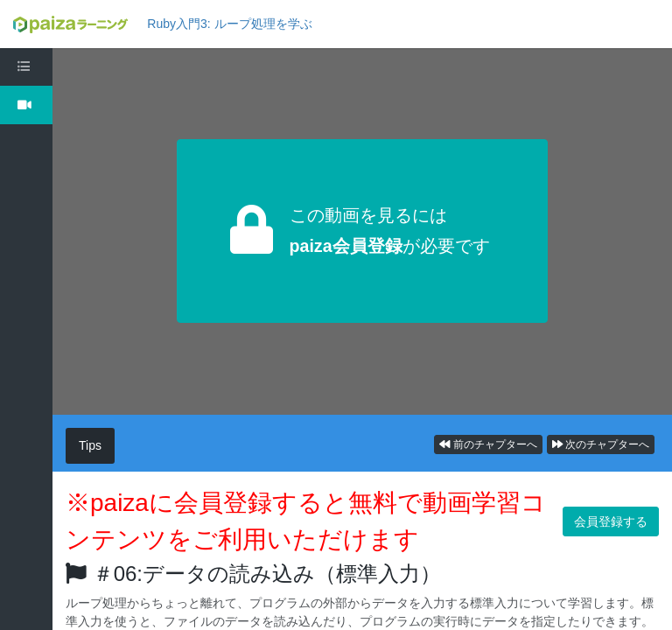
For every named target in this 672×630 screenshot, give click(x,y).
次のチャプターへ (601, 444)
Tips (90, 445)
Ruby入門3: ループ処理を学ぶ (229, 24)
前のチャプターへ (488, 444)
